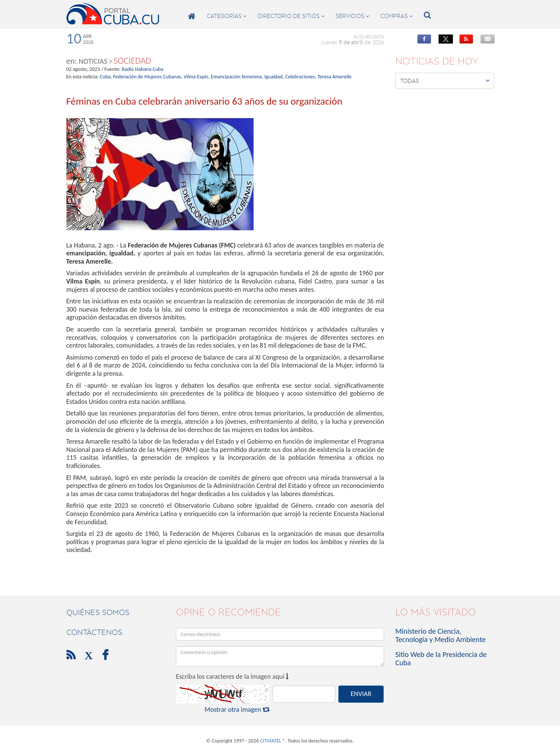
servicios (352, 16)
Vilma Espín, (197, 77)
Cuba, (106, 77)
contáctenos (94, 632)
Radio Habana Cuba (143, 69)
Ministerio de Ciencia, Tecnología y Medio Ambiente (441, 635)
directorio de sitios (291, 16)
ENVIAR (361, 694)
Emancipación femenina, (237, 77)
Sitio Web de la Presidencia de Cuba (441, 658)
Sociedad (133, 61)
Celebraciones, (301, 77)
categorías (227, 16)
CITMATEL (270, 741)
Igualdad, (274, 77)
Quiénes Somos (98, 612)
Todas (445, 81)
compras (396, 16)
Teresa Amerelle (334, 77)
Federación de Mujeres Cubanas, (148, 77)
